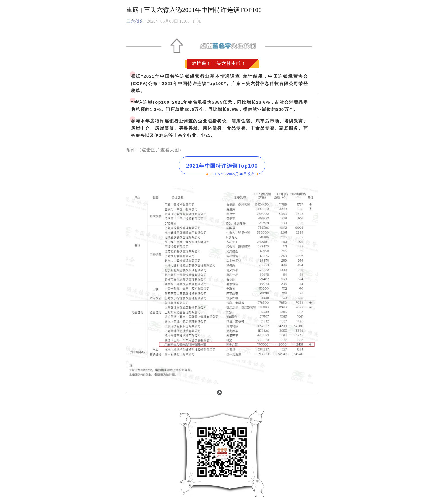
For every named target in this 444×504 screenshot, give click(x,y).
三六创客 (135, 21)
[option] (197, 21)
